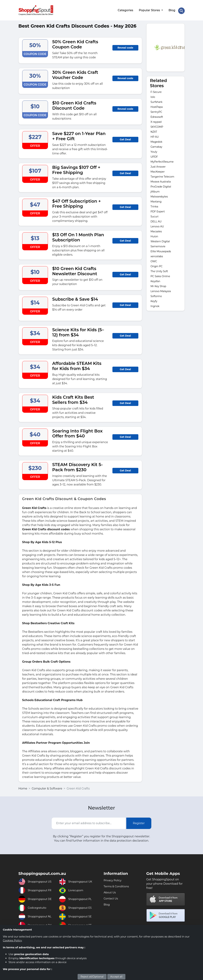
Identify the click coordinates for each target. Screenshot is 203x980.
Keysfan (155, 279)
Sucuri (155, 215)
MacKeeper (158, 170)
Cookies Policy (12, 940)
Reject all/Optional (92, 977)
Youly (154, 150)
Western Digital (160, 240)
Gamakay (156, 145)
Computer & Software (47, 787)
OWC (154, 260)
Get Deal (125, 138)
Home (23, 787)
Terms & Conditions (117, 885)
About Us (110, 891)
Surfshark (157, 100)
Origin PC (157, 265)
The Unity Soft (159, 270)
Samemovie (158, 245)
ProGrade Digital (161, 185)
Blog (171, 9)
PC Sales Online (160, 274)
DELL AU (156, 220)
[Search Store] (181, 9)
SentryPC (156, 110)
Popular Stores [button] (149, 9)
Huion (154, 235)
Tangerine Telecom (163, 175)
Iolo (153, 95)
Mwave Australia (161, 180)
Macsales (156, 230)
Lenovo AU (157, 225)
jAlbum (155, 190)
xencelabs (157, 255)
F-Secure (156, 90)
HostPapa (157, 105)
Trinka (154, 205)
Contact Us (112, 897)
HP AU (155, 135)
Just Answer (158, 165)
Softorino (156, 294)
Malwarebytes (159, 195)
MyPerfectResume (162, 160)
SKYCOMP (157, 125)
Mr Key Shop (158, 284)
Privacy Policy (113, 879)
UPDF (154, 155)
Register (139, 821)
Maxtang (156, 200)
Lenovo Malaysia (161, 289)
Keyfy (154, 299)
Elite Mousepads (161, 250)
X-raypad (156, 120)
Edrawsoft (157, 115)
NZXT (154, 130)
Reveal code (125, 46)
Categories (125, 9)
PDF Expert (158, 210)
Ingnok (155, 304)
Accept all (116, 977)
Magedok (156, 140)
